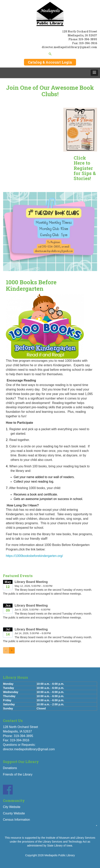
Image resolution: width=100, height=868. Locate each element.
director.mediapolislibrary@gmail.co (68, 47)
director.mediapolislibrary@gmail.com (29, 749)
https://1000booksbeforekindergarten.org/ (34, 556)
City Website (12, 807)
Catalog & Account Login (50, 62)
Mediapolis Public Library (60, 855)
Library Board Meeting (31, 582)
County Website (14, 813)
